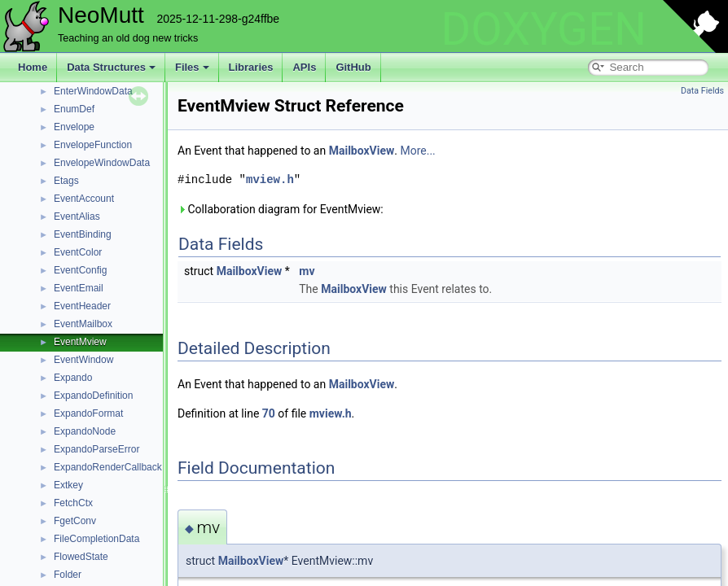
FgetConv (75, 521)
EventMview (80, 342)
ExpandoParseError (96, 449)
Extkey (68, 485)
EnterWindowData (93, 91)
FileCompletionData (96, 539)
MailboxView (362, 151)
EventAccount (84, 199)
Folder (68, 575)
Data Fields (702, 91)
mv (307, 271)
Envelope (74, 127)
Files (192, 67)
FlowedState (81, 557)
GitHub (353, 67)
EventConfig (80, 270)
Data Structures (111, 67)
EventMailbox (83, 324)
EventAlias (77, 216)
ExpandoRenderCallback (108, 467)
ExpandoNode (85, 431)
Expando (73, 378)
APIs (304, 67)
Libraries (251, 67)
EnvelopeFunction (93, 145)
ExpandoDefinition (93, 396)
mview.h (270, 179)
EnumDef (74, 109)
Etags (66, 181)
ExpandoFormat (88, 413)
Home (33, 67)
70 (269, 413)
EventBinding (83, 234)
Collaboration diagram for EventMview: (281, 209)
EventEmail (79, 288)
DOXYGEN (544, 29)
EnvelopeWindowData (102, 163)
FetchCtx (73, 503)
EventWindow (83, 360)
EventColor (78, 252)
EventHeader (82, 306)
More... (417, 151)
